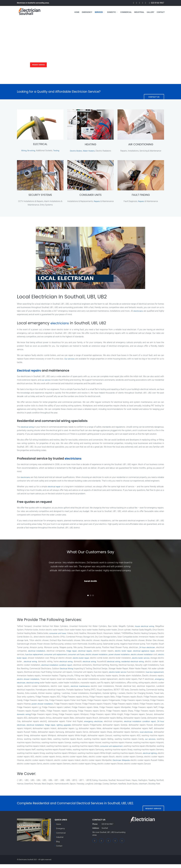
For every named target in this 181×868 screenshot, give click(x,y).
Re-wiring (31, 151)
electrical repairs (106, 651)
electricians (138, 311)
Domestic (112, 12)
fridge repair (92, 651)
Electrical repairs (30, 371)
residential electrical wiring (29, 665)
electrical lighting (67, 757)
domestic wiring (74, 715)
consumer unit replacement (82, 655)
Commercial (126, 12)
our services (53, 743)
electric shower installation (128, 655)
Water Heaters (89, 151)
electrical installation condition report (102, 665)
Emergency (87, 12)
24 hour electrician (69, 725)
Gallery (150, 12)
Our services (70, 359)
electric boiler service (37, 662)
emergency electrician (74, 683)
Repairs (103, 202)
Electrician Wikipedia (37, 764)
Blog (58, 845)
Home (77, 12)
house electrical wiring (144, 626)
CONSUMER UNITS (90, 195)
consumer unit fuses (60, 633)
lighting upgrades (116, 725)
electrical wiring (28, 427)
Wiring (23, 151)
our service (48, 380)
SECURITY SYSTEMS (40, 195)
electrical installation (56, 651)
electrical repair (54, 487)
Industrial (139, 12)
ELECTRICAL (40, 144)
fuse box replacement (59, 655)
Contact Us (154, 92)
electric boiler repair (146, 651)
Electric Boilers (76, 151)
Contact (161, 12)
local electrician (50, 736)
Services (99, 12)
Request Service (42, 65)
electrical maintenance (142, 686)
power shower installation (152, 655)
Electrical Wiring (114, 669)
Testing (57, 151)
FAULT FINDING (141, 195)
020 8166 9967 (157, 3)
